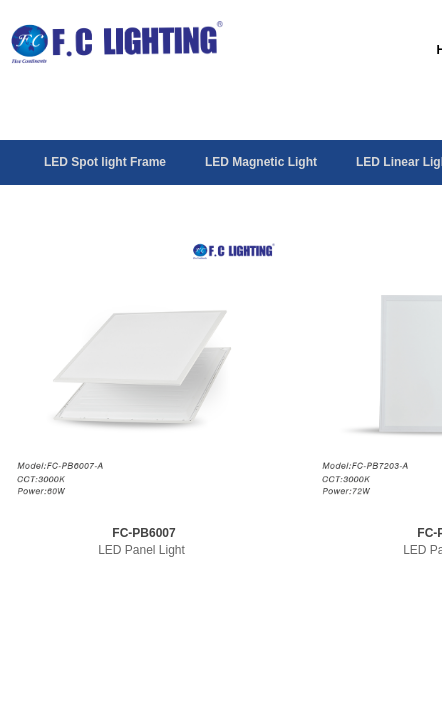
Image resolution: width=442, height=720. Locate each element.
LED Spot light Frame (105, 162)
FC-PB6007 (143, 533)
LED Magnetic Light (261, 162)
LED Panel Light (141, 550)
